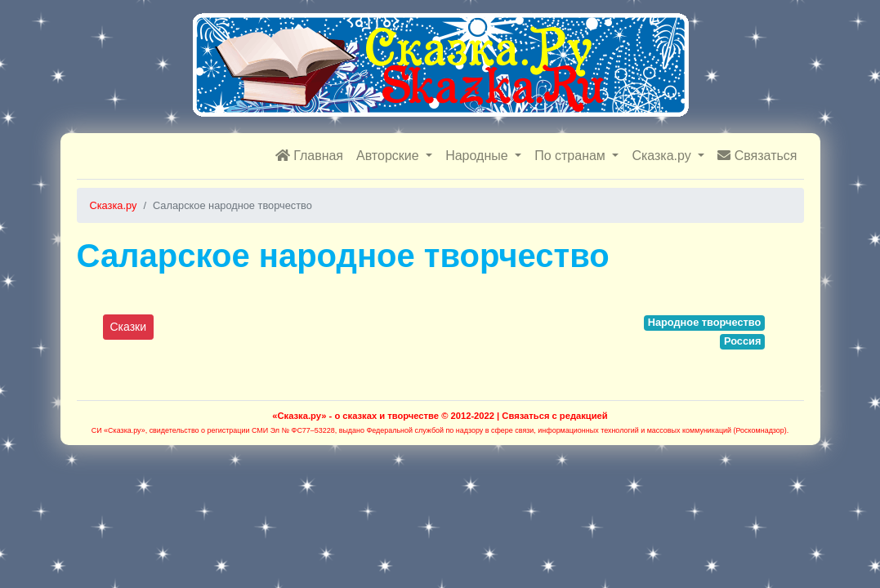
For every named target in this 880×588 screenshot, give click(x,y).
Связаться (757, 156)
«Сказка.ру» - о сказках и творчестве (355, 416)
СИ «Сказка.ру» (118, 430)
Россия (742, 341)
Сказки (129, 327)
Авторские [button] (389, 156)
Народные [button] (478, 156)
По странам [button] (572, 156)
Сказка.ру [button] (663, 156)
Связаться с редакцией (554, 416)
